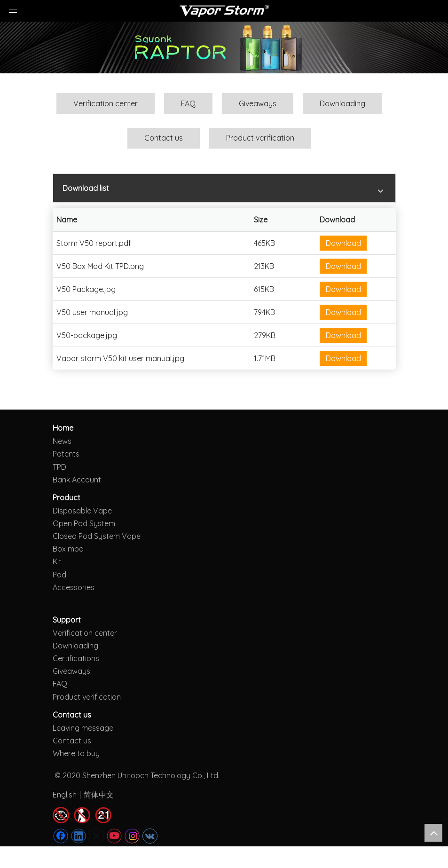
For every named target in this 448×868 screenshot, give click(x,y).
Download (343, 243)
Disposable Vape (82, 511)
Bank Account (77, 480)
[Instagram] (132, 836)
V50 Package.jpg (86, 289)
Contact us (164, 138)
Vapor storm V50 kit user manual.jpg (120, 358)
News (62, 441)
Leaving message (83, 728)
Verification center (106, 103)
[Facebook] (61, 836)
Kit (57, 561)
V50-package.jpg (87, 335)
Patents (66, 454)
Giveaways (258, 103)
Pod (59, 575)
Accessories (74, 587)
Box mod (68, 549)
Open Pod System (84, 523)
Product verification (260, 138)
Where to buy (76, 753)
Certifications (76, 658)
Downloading (342, 103)
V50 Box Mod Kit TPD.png (100, 266)
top (433, 833)
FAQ (188, 103)
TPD (59, 467)
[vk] (150, 836)
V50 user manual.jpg (92, 312)
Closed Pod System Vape (97, 536)
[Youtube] (114, 836)
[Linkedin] (79, 836)
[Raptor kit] (224, 47)
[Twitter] (96, 836)
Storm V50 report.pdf (94, 243)
